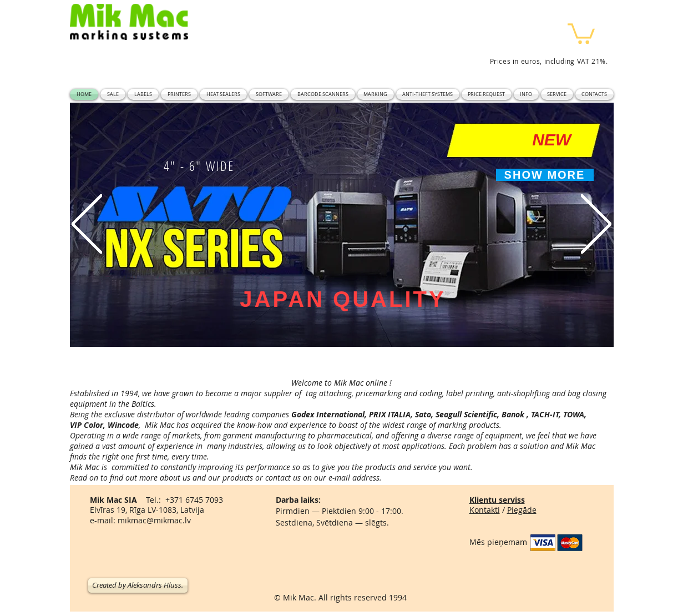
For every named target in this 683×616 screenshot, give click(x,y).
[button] (581, 32)
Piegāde (522, 510)
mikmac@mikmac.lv (154, 520)
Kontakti (485, 510)
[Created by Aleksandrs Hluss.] (138, 585)
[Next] (596, 225)
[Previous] (87, 225)
